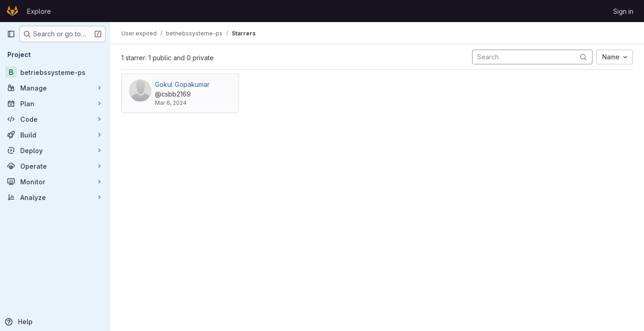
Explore (39, 11)
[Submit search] (583, 57)
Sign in (623, 11)
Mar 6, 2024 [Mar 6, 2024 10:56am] (171, 103)
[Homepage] (12, 11)
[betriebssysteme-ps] (55, 72)
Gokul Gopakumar (182, 84)
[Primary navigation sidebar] (11, 34)
